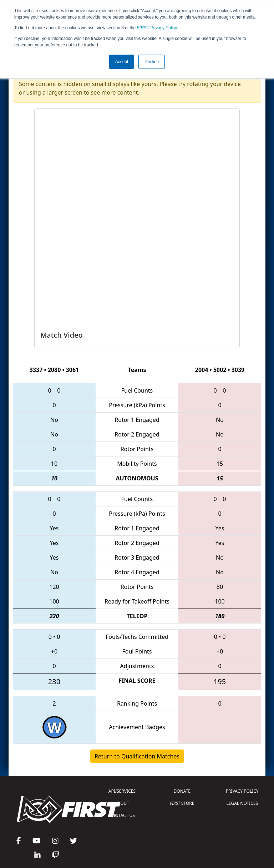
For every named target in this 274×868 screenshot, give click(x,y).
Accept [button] (122, 62)
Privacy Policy (157, 28)
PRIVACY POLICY (242, 791)
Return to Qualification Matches (137, 756)
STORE (182, 803)
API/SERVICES (122, 791)
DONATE (182, 791)
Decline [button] (152, 62)
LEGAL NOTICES (242, 803)
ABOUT (122, 803)
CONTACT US (122, 815)
